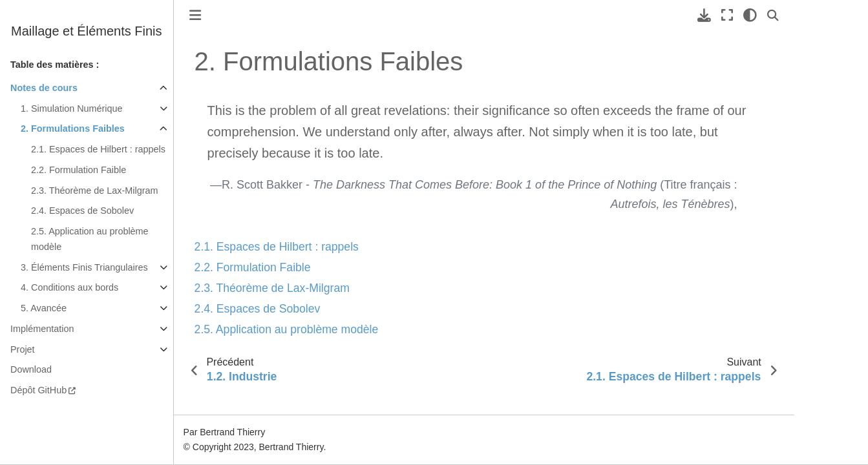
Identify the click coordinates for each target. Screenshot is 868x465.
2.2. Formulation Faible (79, 170)
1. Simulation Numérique (72, 108)
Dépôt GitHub (38, 390)
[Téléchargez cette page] (704, 15)
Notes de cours (44, 88)
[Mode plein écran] (727, 15)
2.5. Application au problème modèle (90, 239)
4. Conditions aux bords (69, 287)
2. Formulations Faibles (73, 129)
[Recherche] (773, 15)
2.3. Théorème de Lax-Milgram (95, 191)
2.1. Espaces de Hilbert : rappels (98, 149)
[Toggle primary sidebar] (195, 15)
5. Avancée (44, 308)
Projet (23, 349)
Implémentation (42, 329)
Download (31, 369)
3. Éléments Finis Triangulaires (84, 267)
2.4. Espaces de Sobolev (82, 211)
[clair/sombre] (750, 15)
